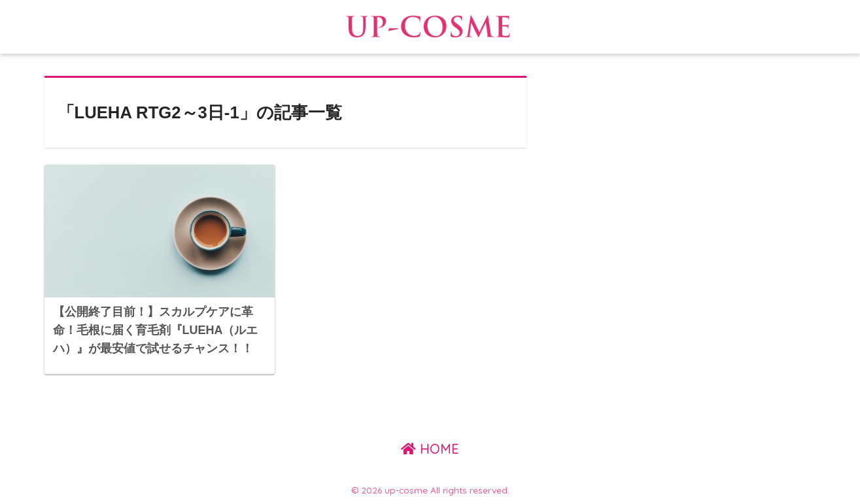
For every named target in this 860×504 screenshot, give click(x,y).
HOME (430, 449)
